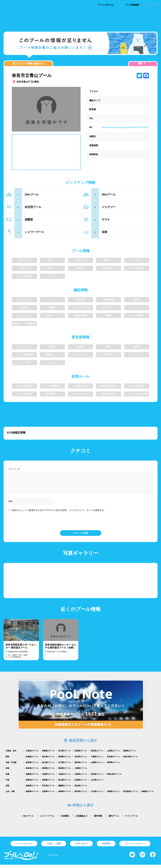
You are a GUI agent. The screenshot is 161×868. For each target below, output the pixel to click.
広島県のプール (81, 783)
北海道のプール (32, 754)
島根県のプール (48, 783)
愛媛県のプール (65, 789)
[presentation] (81, 524)
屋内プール (114, 819)
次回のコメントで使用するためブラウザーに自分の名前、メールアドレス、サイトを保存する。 (59, 514)
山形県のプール (113, 754)
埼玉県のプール (81, 760)
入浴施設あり (81, 819)
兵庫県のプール (81, 777)
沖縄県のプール (147, 795)
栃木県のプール (48, 760)
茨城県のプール (32, 760)
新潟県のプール (32, 766)
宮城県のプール (81, 754)
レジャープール (47, 819)
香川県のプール (48, 789)
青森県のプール (48, 754)
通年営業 (98, 819)
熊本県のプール (81, 795)
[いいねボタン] (140, 63)
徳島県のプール (32, 789)
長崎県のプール (65, 795)
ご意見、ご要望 (54, 847)
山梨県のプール (97, 766)
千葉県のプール (97, 760)
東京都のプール (113, 760)
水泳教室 (65, 819)
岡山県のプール (65, 783)
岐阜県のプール (32, 771)
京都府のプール (48, 777)
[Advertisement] (81, 20)
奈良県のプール (97, 777)
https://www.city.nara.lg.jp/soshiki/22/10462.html (125, 127)
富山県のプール (48, 766)
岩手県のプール (65, 754)
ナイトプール (131, 819)
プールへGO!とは (103, 5)
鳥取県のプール (32, 783)
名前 (10, 505)
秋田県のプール (97, 754)
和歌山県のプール (114, 777)
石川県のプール (65, 766)
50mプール (28, 819)
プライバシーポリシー (135, 847)
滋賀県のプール (32, 777)
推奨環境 (106, 847)
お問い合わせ (81, 847)
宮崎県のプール (113, 795)
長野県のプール (113, 766)
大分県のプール (97, 795)
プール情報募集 (130, 5)
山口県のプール (97, 783)
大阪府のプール (65, 777)
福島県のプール (129, 754)
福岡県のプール (32, 795)
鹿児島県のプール (130, 795)
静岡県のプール (48, 771)
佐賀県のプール (48, 795)
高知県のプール (81, 789)
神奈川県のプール (130, 760)
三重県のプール (81, 771)
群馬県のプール (65, 760)
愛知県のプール (65, 771)
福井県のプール (81, 766)
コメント (14, 469)
